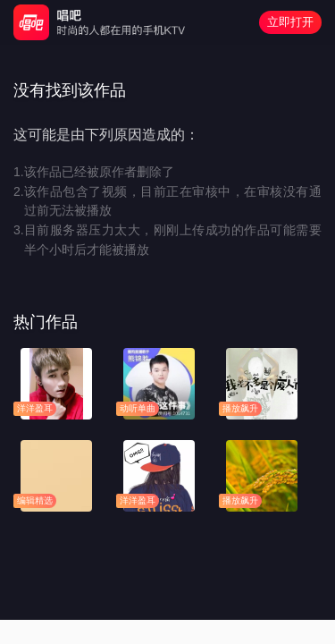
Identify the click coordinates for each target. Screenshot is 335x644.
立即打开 (290, 22)
